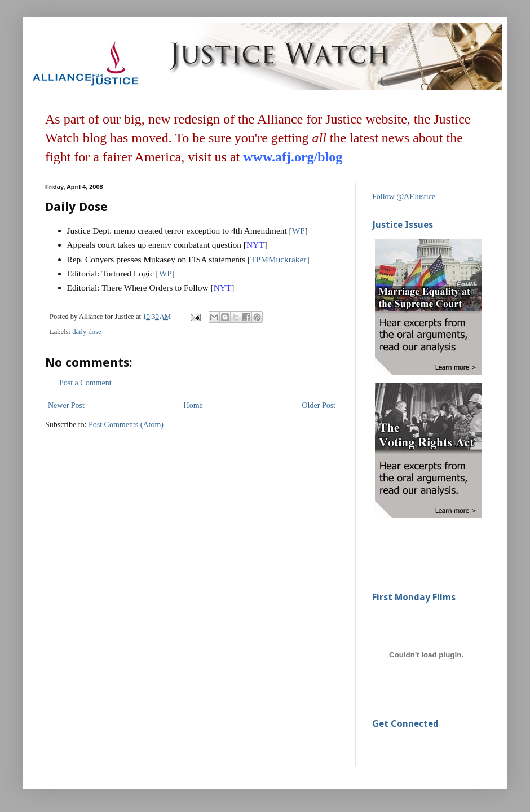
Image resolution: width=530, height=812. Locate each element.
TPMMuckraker (278, 259)
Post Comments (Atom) (126, 425)
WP (299, 231)
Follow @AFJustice (404, 197)
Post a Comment (85, 383)
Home (193, 405)
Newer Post (66, 405)
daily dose (87, 332)
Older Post (319, 405)
